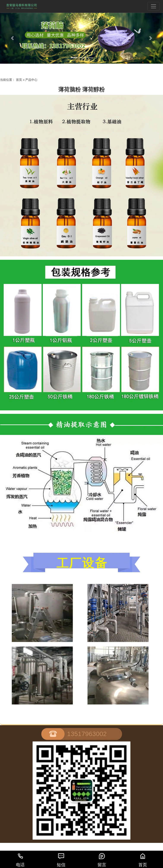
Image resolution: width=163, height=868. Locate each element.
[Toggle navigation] (154, 6)
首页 (19, 80)
